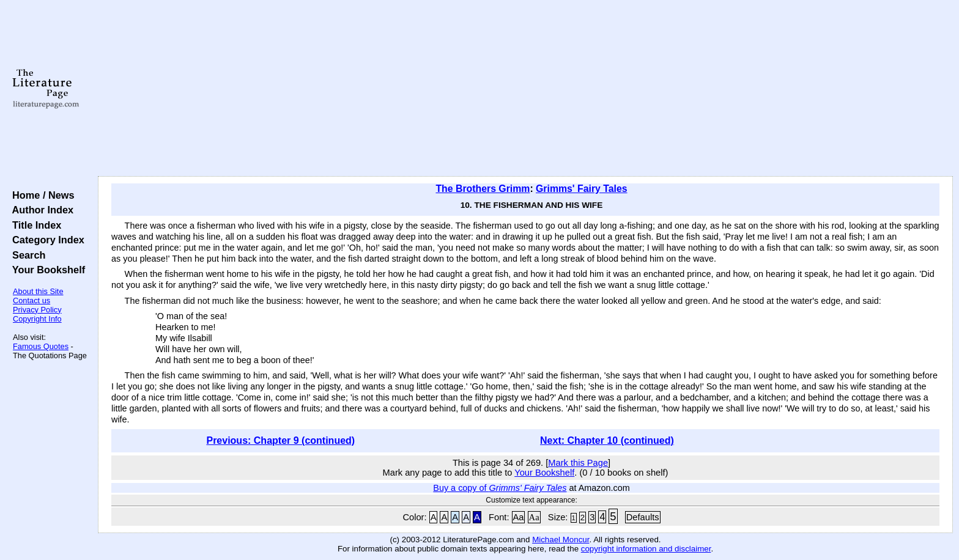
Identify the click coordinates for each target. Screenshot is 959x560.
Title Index (34, 225)
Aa (519, 517)
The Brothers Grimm (483, 189)
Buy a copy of (500, 488)
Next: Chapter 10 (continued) (607, 440)
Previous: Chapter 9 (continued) (280, 440)
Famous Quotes (41, 346)
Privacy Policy (37, 310)
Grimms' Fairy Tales (582, 189)
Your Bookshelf (46, 270)
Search (26, 255)
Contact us (31, 300)
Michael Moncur (561, 540)
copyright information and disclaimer (646, 549)
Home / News (41, 195)
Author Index (40, 210)
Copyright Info (37, 319)
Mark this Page (578, 463)
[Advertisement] (525, 89)
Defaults (643, 517)
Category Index (46, 240)
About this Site (38, 291)
